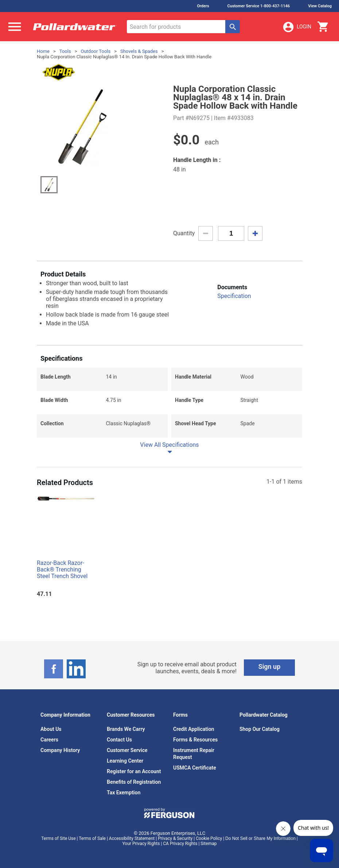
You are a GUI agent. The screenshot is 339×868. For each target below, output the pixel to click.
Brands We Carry (126, 729)
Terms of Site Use (58, 838)
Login (297, 27)
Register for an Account (134, 771)
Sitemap (209, 844)
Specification (234, 296)
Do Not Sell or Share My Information (260, 838)
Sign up (270, 666)
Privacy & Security (175, 838)
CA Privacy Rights (180, 844)
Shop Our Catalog (260, 729)
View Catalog (320, 6)
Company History (60, 750)
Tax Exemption (124, 793)
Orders (203, 6)
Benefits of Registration (134, 782)
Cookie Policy (209, 838)
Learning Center (125, 761)
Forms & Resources (195, 740)
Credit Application (194, 729)
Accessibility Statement (132, 838)
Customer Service (127, 750)
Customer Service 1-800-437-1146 (259, 6)
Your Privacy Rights (141, 844)
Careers (49, 740)
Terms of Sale (92, 838)
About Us (51, 729)
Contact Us (119, 740)
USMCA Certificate (195, 768)
